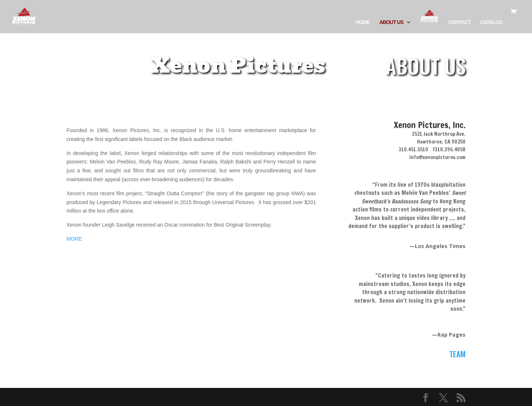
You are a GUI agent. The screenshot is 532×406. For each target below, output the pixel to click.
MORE (74, 239)
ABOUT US (391, 22)
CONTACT (460, 22)
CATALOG (491, 22)
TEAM (457, 354)
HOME (363, 22)
